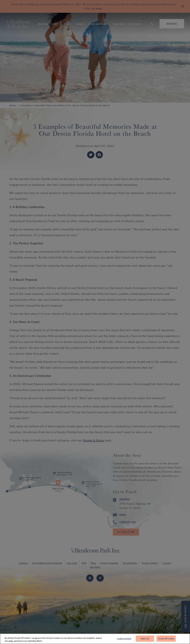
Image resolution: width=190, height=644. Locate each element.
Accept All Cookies (166, 640)
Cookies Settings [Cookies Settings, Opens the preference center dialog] (124, 640)
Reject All (145, 640)
